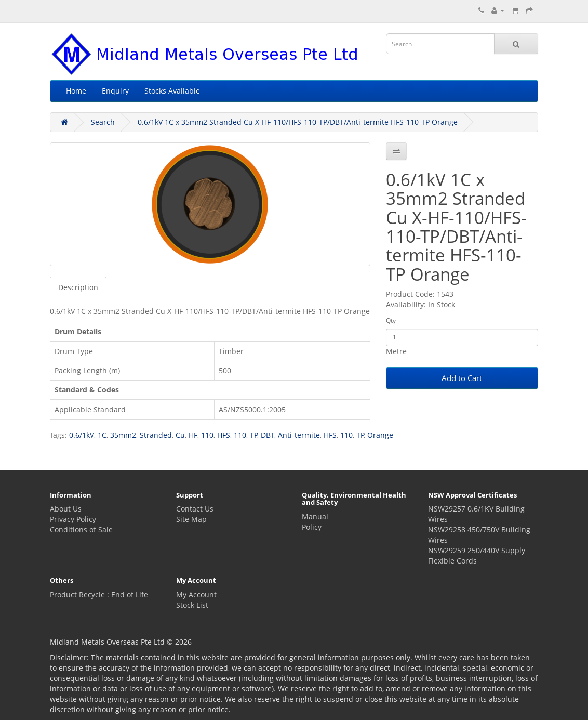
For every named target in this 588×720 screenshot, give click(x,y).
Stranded (156, 435)
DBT (268, 435)
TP (254, 435)
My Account (196, 594)
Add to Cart (462, 378)
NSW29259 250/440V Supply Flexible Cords (477, 555)
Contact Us (195, 509)
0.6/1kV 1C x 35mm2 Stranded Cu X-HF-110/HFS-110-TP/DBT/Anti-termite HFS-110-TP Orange (298, 122)
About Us (66, 509)
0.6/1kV (82, 435)
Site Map (191, 519)
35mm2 (123, 435)
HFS (224, 435)
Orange (380, 435)
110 (207, 435)
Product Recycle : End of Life (99, 594)
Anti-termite (299, 435)
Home (76, 91)
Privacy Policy (73, 519)
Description (78, 287)
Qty (391, 320)
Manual (315, 516)
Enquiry (115, 91)
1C (102, 435)
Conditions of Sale (81, 529)
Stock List (192, 605)
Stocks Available (172, 91)
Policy (312, 527)
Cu (180, 435)
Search (103, 122)
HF (193, 435)
